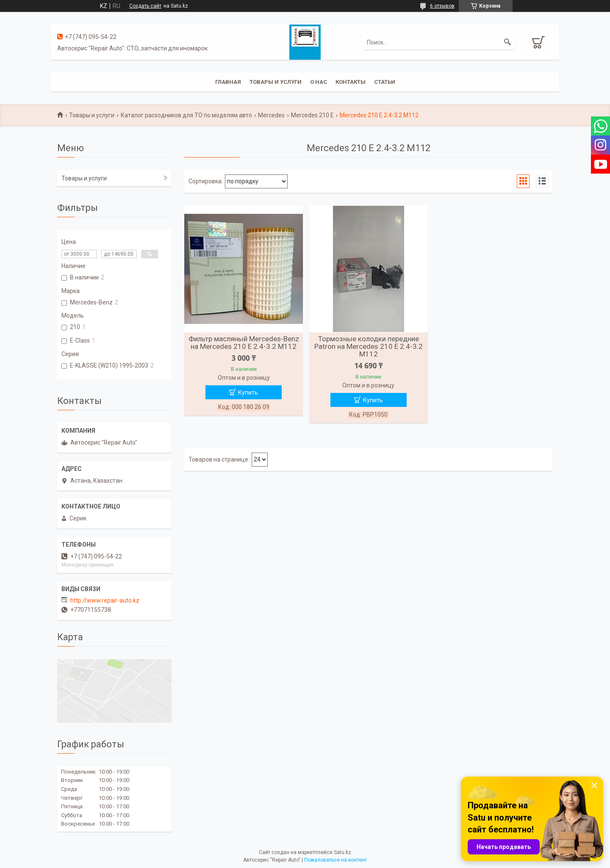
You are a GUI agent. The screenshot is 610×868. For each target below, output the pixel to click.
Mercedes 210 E (312, 115)
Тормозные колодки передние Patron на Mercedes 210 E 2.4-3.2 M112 (369, 346)
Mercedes (271, 115)
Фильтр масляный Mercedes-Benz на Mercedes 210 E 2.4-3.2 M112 (244, 343)
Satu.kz (342, 852)
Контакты (351, 82)
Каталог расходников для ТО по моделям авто (186, 115)
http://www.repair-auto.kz (105, 600)
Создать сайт (145, 6)
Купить (248, 393)
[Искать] (507, 42)
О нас (319, 82)
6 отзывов (442, 6)
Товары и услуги (276, 82)
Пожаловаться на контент (335, 860)
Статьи (385, 82)
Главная (228, 82)
